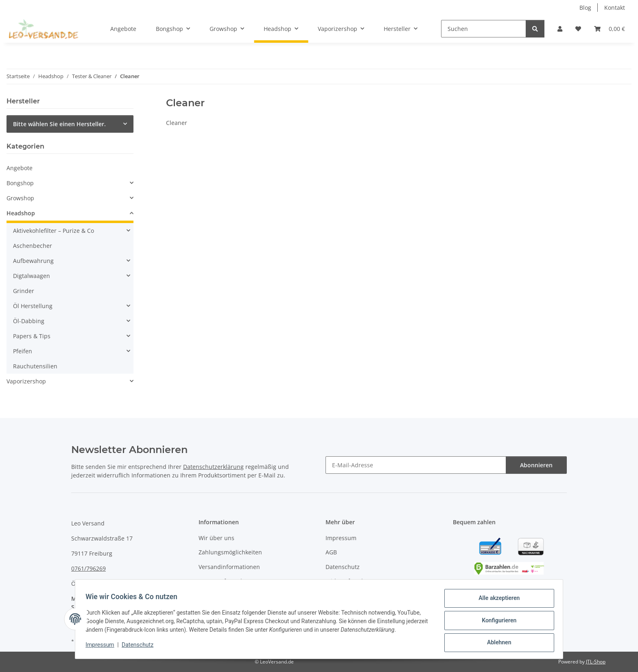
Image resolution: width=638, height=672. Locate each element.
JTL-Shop (596, 662)
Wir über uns (216, 538)
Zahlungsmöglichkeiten (230, 552)
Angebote (20, 168)
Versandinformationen (229, 567)
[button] (560, 29)
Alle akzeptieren (496, 601)
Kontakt (615, 8)
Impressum (103, 647)
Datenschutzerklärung (213, 467)
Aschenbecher (33, 246)
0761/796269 (88, 568)
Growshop (20, 198)
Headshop (21, 213)
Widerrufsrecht (346, 581)
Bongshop (20, 183)
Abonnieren (536, 465)
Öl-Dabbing (29, 321)
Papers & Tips (32, 336)
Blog (585, 8)
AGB (331, 552)
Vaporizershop (26, 381)
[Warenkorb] (610, 29)
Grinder (24, 291)
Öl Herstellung (33, 306)
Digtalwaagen (32, 276)
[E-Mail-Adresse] (416, 465)
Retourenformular (223, 581)
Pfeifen (23, 351)
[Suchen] (484, 29)
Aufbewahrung (33, 261)
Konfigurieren (496, 622)
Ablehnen (496, 643)
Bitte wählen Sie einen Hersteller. (59, 124)
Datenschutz (140, 647)
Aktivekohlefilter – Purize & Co (54, 231)
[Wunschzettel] (578, 29)
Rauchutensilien (35, 366)
